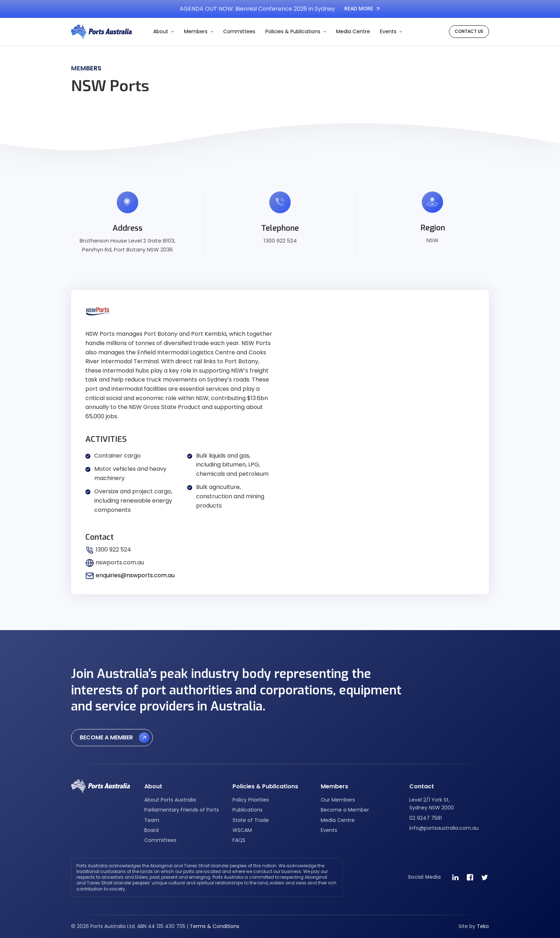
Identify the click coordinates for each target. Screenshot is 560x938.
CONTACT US (469, 31)
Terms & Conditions (214, 926)
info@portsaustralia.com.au (444, 828)
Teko (483, 926)
